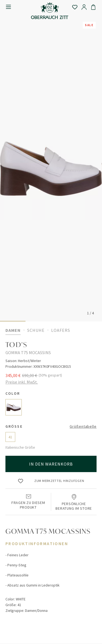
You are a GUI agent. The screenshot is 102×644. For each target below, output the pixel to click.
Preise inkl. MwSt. (22, 382)
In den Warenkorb (51, 464)
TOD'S (16, 345)
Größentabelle (83, 426)
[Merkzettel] (75, 7)
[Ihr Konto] (84, 7)
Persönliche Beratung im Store (74, 502)
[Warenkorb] (93, 7)
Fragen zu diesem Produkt (28, 501)
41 (10, 437)
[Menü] (8, 7)
